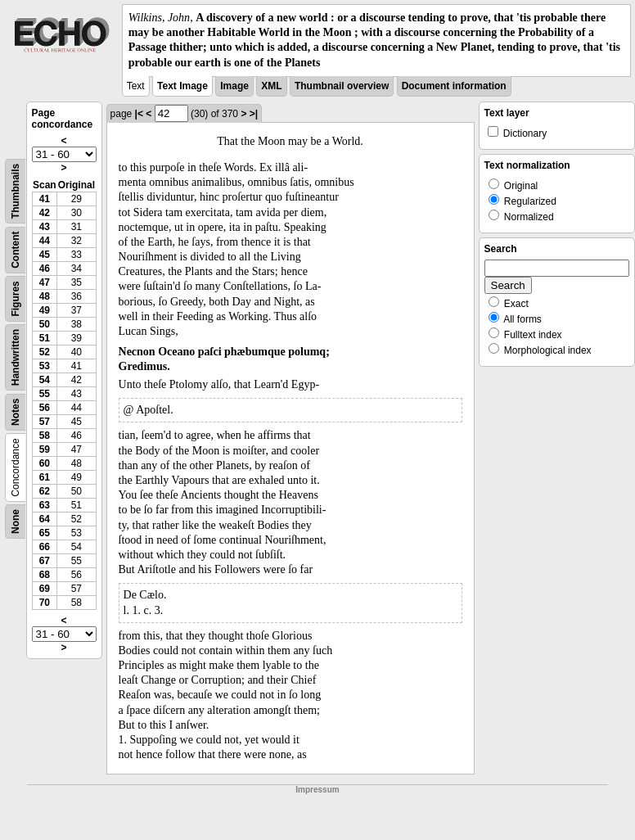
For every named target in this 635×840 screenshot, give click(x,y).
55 (45, 394)
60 (45, 463)
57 (45, 422)
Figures (16, 298)
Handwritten (16, 357)
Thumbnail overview (342, 86)
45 (45, 255)
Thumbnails (16, 191)
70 (45, 603)
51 (45, 338)
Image (234, 86)
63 (45, 505)
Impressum (317, 790)
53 (45, 366)
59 (45, 449)
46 (45, 269)
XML (271, 86)
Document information (454, 86)
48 (45, 296)
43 (45, 227)
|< (139, 114)
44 (45, 241)
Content (16, 249)
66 (45, 547)
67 (45, 561)
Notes (16, 411)
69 (45, 589)
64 (45, 519)
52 (45, 352)
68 (45, 575)
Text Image (182, 86)
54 (45, 380)
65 (45, 533)
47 (45, 282)
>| (254, 114)
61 (45, 477)
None (16, 522)
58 (45, 436)
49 (45, 310)
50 (45, 324)
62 (45, 491)
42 (45, 213)
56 (45, 408)
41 (45, 199)
